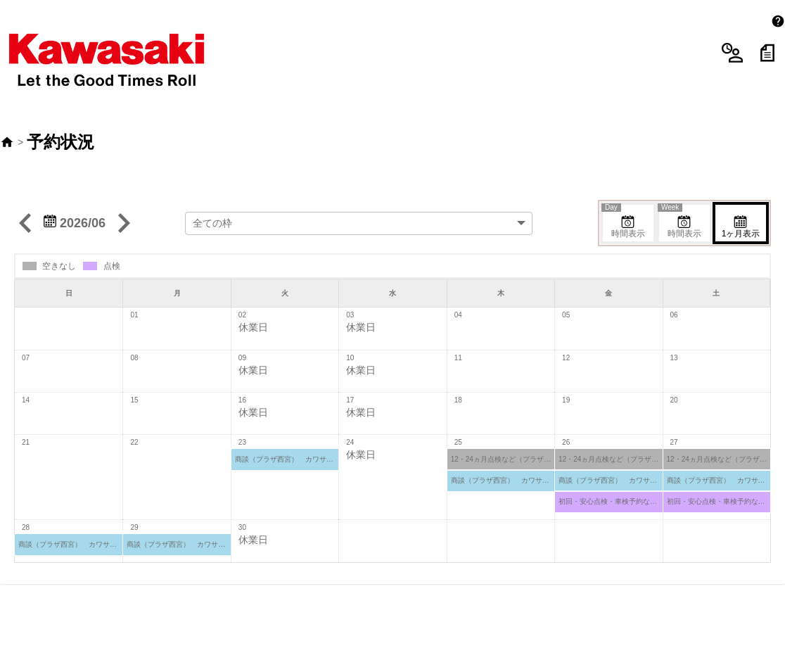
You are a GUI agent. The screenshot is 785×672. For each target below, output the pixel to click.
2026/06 (75, 184)
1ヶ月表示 (741, 188)
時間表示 (624, 183)
